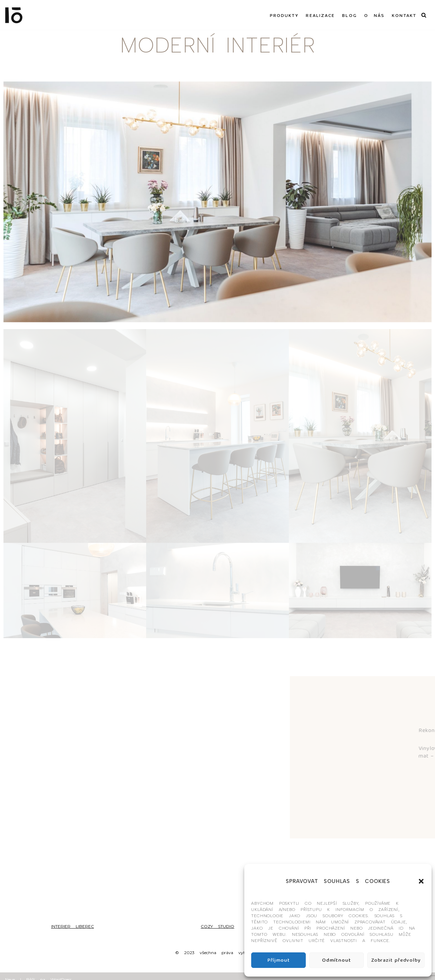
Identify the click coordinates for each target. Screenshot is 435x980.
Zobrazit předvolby (396, 960)
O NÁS (375, 15)
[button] (421, 881)
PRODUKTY (284, 15)
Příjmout (279, 960)
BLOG (349, 15)
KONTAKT (404, 15)
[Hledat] (424, 15)
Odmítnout (336, 960)
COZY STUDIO (217, 926)
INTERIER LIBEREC (73, 926)
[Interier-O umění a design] (14, 15)
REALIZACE (320, 15)
